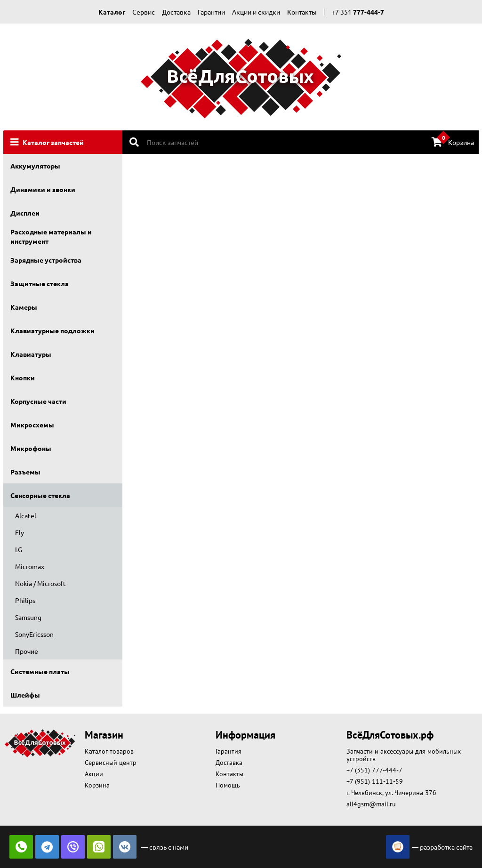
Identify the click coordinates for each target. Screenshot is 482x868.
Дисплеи (25, 213)
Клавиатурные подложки (52, 330)
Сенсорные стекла (40, 495)
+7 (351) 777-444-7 (374, 770)
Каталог (112, 12)
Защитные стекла (40, 283)
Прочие (27, 651)
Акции (94, 774)
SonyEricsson (34, 634)
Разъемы (25, 472)
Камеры (24, 307)
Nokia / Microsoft (40, 583)
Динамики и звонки (43, 189)
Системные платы (40, 671)
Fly (20, 532)
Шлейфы (25, 695)
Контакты (302, 12)
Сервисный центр (111, 763)
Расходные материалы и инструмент (51, 236)
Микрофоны (31, 448)
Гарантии (211, 12)
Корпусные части (38, 401)
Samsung (28, 617)
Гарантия (229, 751)
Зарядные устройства (46, 260)
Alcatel (26, 515)
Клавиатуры (31, 354)
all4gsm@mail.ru (371, 804)
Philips (25, 600)
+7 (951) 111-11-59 (375, 781)
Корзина (453, 141)
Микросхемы (32, 425)
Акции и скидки (256, 12)
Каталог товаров (109, 751)
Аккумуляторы (35, 166)
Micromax (30, 566)
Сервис (144, 12)
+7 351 (358, 12)
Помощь (228, 785)
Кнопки (23, 378)
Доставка (176, 12)
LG (19, 549)
